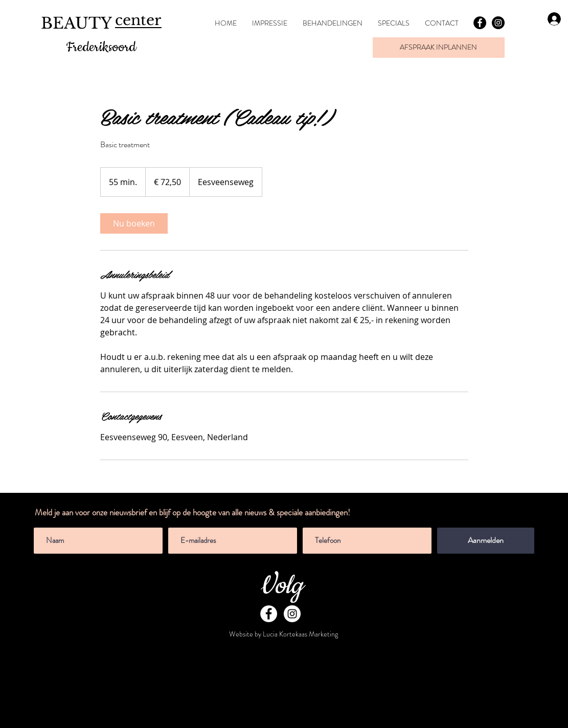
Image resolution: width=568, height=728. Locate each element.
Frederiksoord (101, 47)
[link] (134, 223)
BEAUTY (76, 23)
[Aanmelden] (486, 541)
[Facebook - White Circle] (269, 614)
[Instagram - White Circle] (292, 614)
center (138, 20)
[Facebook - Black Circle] (480, 23)
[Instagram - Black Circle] (498, 23)
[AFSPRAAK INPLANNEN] (439, 48)
